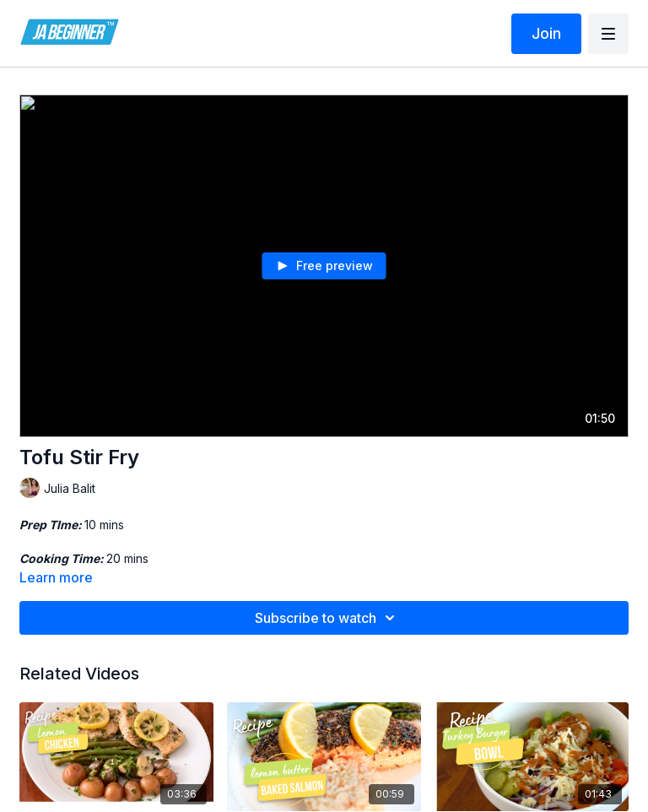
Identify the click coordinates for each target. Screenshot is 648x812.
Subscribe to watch (327, 618)
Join (546, 33)
